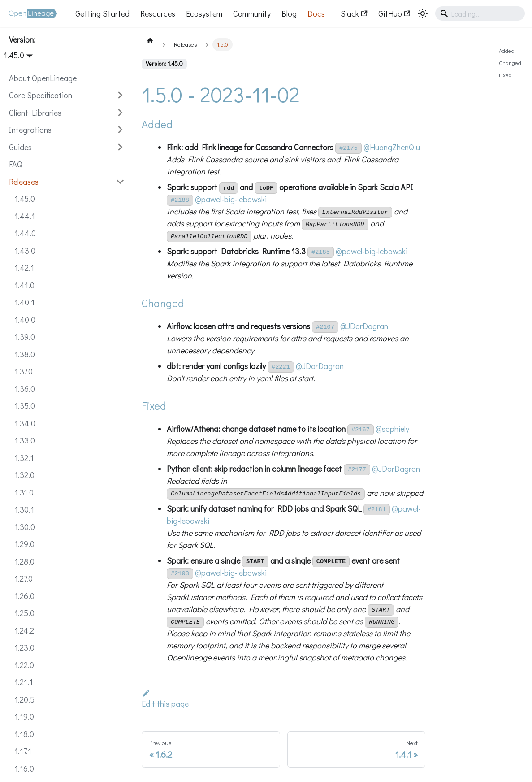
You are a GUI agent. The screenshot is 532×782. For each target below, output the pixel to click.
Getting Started (102, 13)
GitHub (394, 13)
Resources (158, 13)
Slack (354, 13)
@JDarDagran (364, 326)
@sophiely (392, 429)
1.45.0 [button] (14, 55)
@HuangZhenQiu (392, 147)
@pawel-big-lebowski (231, 199)
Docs (316, 13)
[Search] (480, 13)
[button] (67, 95)
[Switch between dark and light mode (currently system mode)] (423, 13)
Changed (510, 63)
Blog (289, 13)
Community (252, 13)
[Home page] (150, 40)
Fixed (505, 75)
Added (507, 51)
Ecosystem (204, 13)
